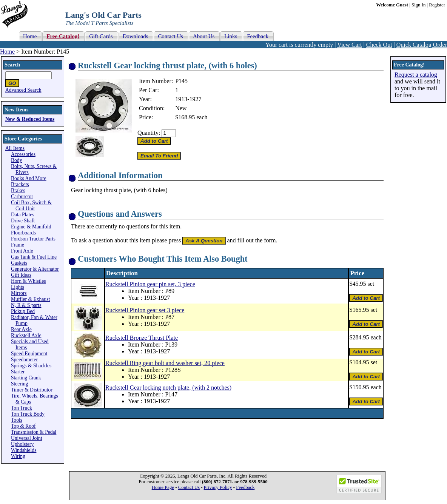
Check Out (379, 45)
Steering (19, 384)
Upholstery (22, 444)
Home (7, 52)
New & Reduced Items (30, 119)
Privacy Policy (218, 487)
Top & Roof (23, 426)
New (181, 108)
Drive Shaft (23, 221)
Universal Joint (27, 438)
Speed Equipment (29, 354)
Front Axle (22, 251)
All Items (15, 148)
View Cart (349, 45)
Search (12, 65)
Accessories (23, 154)
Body (16, 160)
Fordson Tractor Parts (33, 239)
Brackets (20, 184)
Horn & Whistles (29, 281)
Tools (17, 420)
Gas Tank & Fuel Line (34, 257)
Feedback (245, 487)
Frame (18, 245)
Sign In (418, 5)
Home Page (163, 487)
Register (437, 5)
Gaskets (19, 263)
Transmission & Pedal (34, 432)
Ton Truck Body (28, 414)
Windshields (24, 450)
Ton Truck (22, 408)
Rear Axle (21, 329)
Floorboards (23, 233)
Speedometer (24, 360)
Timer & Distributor (32, 390)
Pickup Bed (23, 311)
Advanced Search (23, 90)
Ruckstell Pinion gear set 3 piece (145, 310)
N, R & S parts (26, 305)
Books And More (29, 178)
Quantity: (149, 133)
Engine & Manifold (31, 227)
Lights (18, 287)
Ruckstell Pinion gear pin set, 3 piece (150, 284)
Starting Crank (26, 378)
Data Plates (23, 215)
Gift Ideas (21, 275)
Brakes (18, 190)
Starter (18, 372)
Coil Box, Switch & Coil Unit (31, 206)
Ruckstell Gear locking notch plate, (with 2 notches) (168, 388)
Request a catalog (416, 75)
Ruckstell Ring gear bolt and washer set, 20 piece (165, 363)
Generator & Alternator (35, 269)
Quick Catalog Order (422, 45)
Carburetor (22, 197)
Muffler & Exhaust (30, 299)
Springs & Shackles (31, 366)
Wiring (18, 456)
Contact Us (189, 487)
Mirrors (19, 293)
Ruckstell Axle (26, 335)
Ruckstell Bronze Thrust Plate (142, 338)
